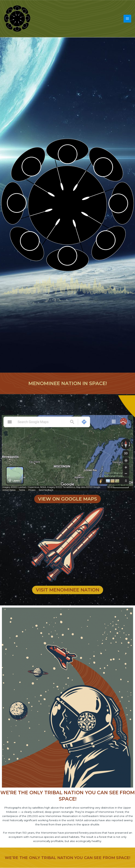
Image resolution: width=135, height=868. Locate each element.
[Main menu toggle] (127, 19)
